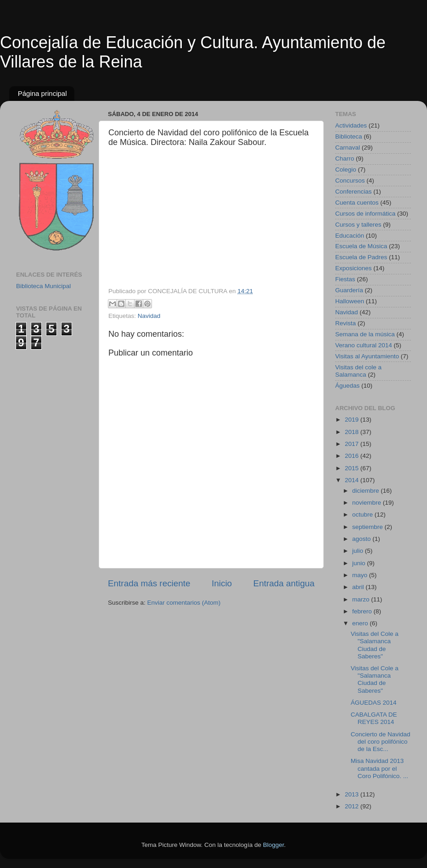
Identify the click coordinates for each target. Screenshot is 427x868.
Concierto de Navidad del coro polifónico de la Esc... (381, 742)
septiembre (368, 527)
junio (360, 563)
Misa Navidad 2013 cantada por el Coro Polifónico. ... (379, 768)
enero (361, 623)
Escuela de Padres (361, 257)
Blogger (274, 845)
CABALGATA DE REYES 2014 (374, 718)
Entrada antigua (284, 583)
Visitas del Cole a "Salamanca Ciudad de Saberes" (375, 645)
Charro (345, 159)
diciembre (366, 491)
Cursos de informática (365, 214)
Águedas (347, 386)
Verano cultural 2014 (364, 345)
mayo (361, 575)
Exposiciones (354, 268)
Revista (346, 323)
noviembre (368, 503)
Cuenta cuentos (357, 203)
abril (359, 587)
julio (359, 551)
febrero (363, 611)
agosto (362, 539)
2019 (353, 420)
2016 (353, 456)
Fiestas (345, 279)
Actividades (351, 125)
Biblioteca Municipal (43, 286)
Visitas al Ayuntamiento (367, 356)
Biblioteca (349, 136)
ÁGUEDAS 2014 (374, 703)
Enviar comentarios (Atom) (184, 603)
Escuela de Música (361, 246)
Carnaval (348, 147)
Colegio (346, 170)
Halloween (350, 301)
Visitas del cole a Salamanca (358, 371)
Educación (350, 236)
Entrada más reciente (149, 583)
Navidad (149, 316)
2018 (353, 432)
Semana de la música (365, 334)
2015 (353, 468)
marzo (362, 599)
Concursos (350, 181)
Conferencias (354, 192)
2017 (353, 444)
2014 (353, 480)
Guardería (349, 290)
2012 (353, 806)
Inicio (222, 583)
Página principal (42, 93)
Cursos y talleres (358, 225)
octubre (363, 515)
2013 (353, 794)
